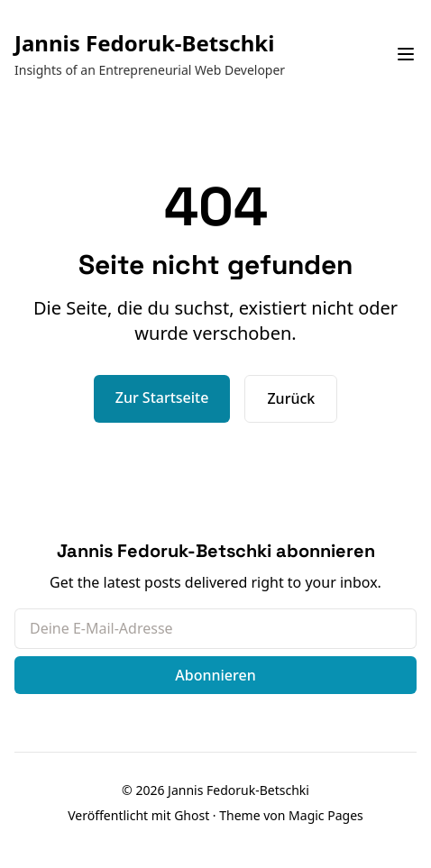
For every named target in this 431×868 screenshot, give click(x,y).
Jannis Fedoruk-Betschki (144, 43)
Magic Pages (326, 815)
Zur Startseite (162, 397)
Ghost (192, 815)
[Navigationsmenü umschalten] (406, 54)
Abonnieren (215, 675)
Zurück (291, 398)
